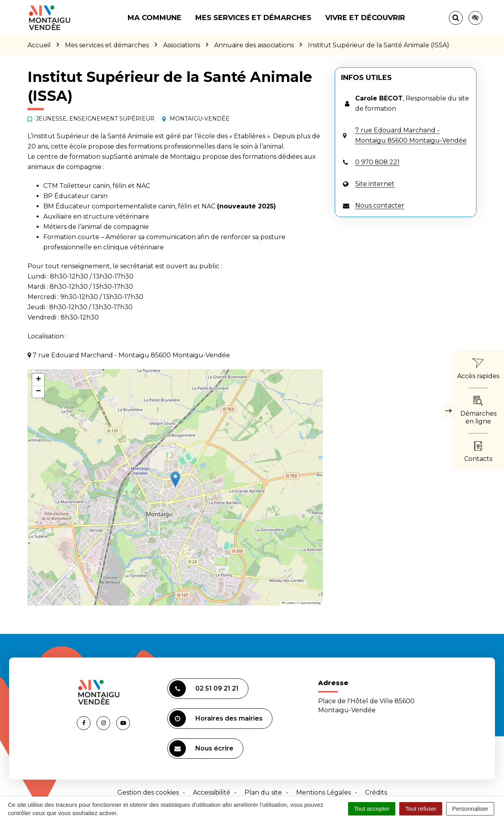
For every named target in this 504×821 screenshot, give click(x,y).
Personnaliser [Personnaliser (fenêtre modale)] (470, 809)
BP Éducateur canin (75, 196)
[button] (175, 479)
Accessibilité (212, 792)
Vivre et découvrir (365, 18)
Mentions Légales (323, 792)
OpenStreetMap (310, 603)
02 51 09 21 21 (204, 689)
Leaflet (288, 603)
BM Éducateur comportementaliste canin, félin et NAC (129, 206)
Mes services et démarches (253, 18)
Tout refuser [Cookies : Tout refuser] (421, 809)
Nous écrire (201, 749)
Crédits (376, 792)
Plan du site (263, 792)
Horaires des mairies (216, 719)
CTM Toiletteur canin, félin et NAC (97, 186)
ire (160, 247)
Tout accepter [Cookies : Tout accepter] (372, 809)
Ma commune (155, 18)
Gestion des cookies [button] (148, 792)
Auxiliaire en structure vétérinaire (96, 216)
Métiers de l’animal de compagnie (96, 227)
